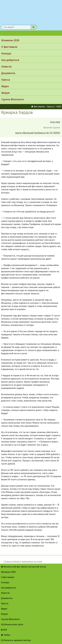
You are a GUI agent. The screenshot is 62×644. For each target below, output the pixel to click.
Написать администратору (16, 640)
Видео (5, 86)
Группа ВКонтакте (13, 99)
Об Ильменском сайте (12, 624)
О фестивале (9, 47)
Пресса (6, 80)
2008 (59, 107)
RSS (4, 630)
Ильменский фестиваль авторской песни (31, 12)
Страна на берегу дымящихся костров (23, 561)
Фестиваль (38, 107)
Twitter (6, 635)
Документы (8, 73)
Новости (6, 67)
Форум (5, 93)
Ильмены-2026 (10, 40)
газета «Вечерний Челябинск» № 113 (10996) (38, 133)
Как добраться (10, 60)
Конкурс (6, 53)
